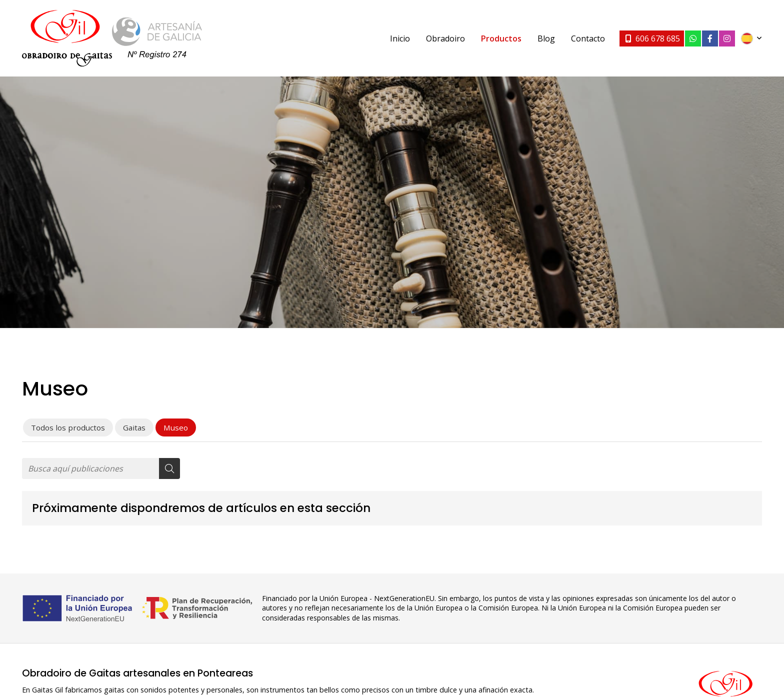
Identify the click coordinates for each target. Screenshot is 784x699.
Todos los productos (68, 427)
